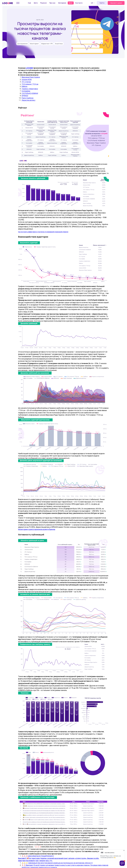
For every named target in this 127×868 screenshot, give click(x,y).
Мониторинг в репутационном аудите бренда (37, 529)
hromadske (26, 91)
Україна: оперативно (30, 89)
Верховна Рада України (31, 77)
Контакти (79, 3)
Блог (71, 3)
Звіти (36, 3)
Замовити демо (116, 3)
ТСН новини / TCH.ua (30, 84)
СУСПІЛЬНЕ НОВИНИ (30, 93)
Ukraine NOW (27, 80)
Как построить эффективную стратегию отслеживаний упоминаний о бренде (43, 232)
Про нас (52, 3)
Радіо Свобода (27, 98)
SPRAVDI (25, 96)
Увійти (102, 3)
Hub (29, 3)
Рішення (43, 3)
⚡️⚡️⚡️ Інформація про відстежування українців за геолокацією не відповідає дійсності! (57, 863)
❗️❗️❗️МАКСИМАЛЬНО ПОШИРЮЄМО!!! (38, 856)
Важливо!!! (22, 858)
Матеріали (62, 3)
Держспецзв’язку (28, 100)
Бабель (25, 86)
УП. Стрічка (26, 82)
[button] (93, 3)
